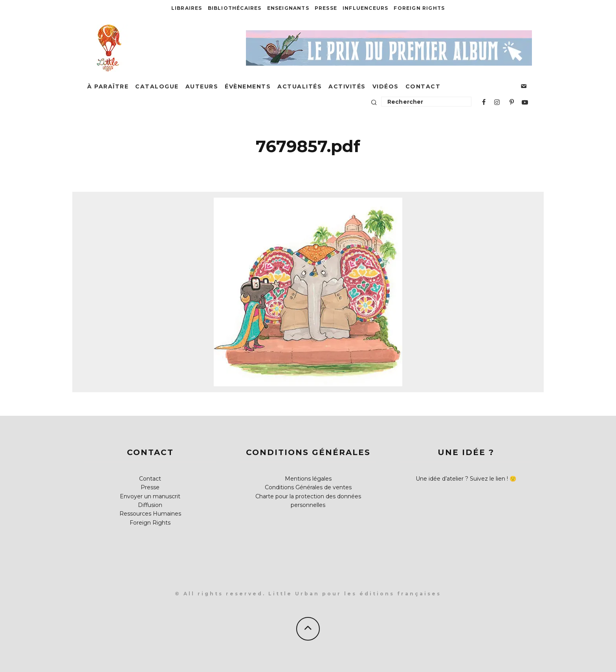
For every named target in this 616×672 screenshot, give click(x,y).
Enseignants (288, 8)
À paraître (108, 86)
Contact (423, 86)
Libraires (187, 8)
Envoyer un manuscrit (150, 496)
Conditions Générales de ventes (308, 487)
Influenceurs (365, 8)
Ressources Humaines (150, 514)
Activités (347, 86)
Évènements (248, 86)
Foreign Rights (419, 8)
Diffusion (150, 505)
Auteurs (202, 86)
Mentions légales (308, 479)
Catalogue (157, 86)
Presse (326, 8)
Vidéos (386, 86)
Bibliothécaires (235, 8)
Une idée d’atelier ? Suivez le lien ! (462, 479)
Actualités (300, 86)
